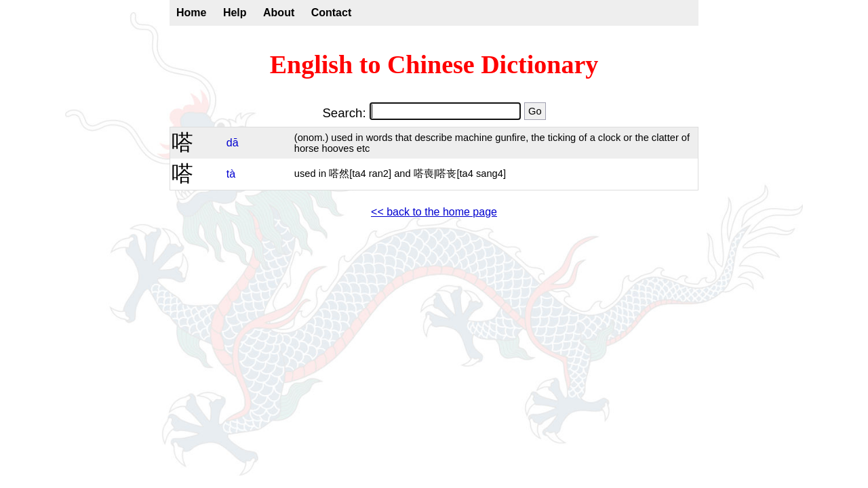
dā (233, 143)
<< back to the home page (434, 212)
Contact (332, 13)
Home (191, 13)
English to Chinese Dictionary (434, 64)
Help (235, 13)
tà (231, 174)
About (279, 13)
